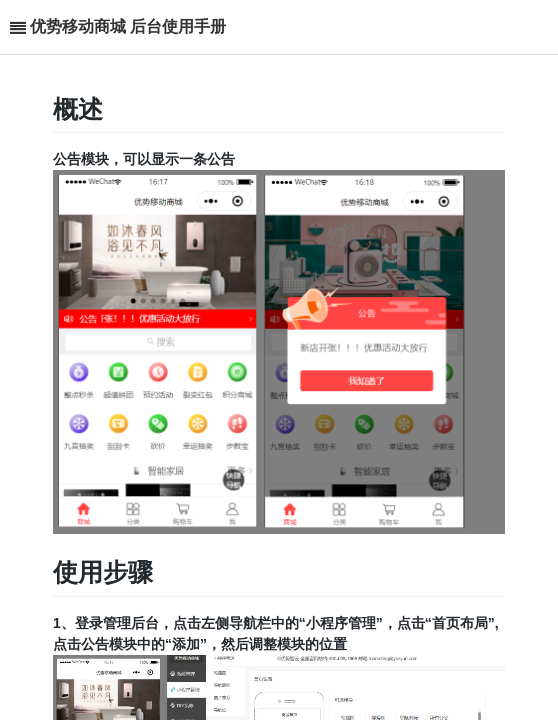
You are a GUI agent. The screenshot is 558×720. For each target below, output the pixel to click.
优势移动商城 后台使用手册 (128, 26)
